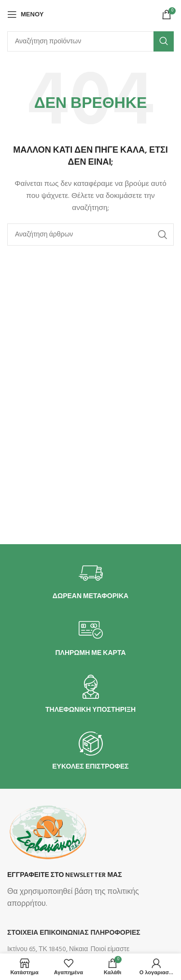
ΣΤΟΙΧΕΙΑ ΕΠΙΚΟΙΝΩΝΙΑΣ (48, 933)
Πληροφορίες (116, 933)
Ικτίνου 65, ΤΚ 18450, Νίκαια (48, 949)
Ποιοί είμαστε (110, 949)
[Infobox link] (91, 581)
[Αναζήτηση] (90, 41)
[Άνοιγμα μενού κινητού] (25, 14)
